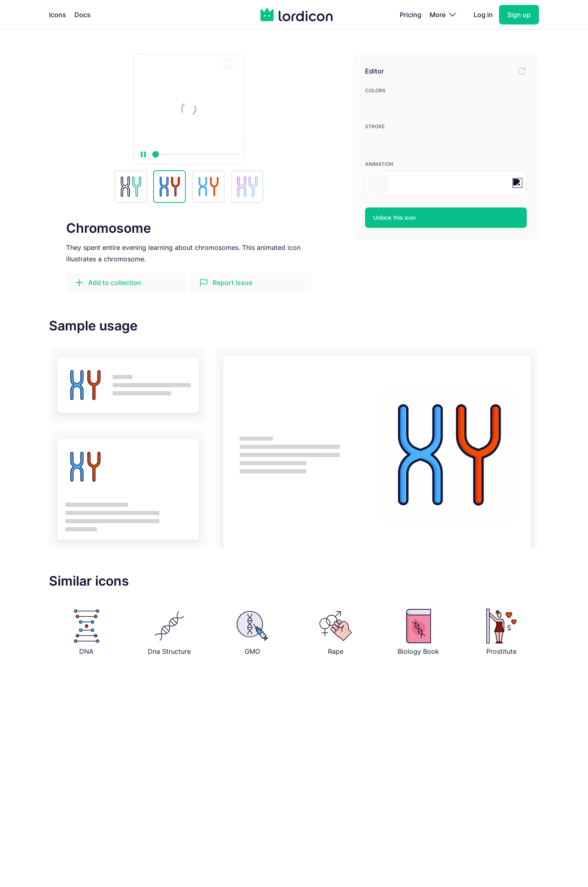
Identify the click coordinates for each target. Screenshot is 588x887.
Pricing (411, 15)
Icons (58, 15)
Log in (483, 15)
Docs (82, 15)
